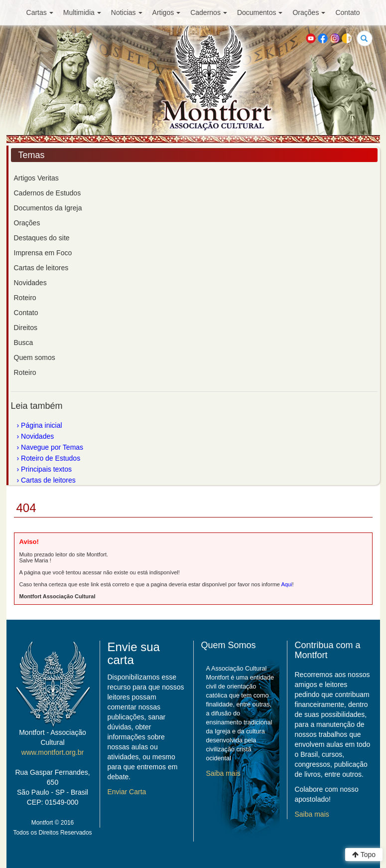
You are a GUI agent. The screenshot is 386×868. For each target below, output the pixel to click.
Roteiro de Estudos (51, 458)
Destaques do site (42, 238)
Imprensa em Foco (43, 253)
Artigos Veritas (36, 178)
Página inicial (42, 425)
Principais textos (46, 469)
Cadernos (209, 12)
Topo (364, 855)
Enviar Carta (127, 792)
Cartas (40, 12)
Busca (24, 343)
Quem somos (35, 357)
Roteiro (25, 298)
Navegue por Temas (52, 447)
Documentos (260, 12)
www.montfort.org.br (53, 752)
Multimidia (82, 12)
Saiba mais (223, 773)
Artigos (167, 12)
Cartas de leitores (41, 268)
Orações (309, 12)
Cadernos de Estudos (48, 193)
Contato (347, 12)
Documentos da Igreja (48, 208)
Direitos (26, 328)
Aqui (286, 584)
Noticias (127, 12)
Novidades (30, 283)
